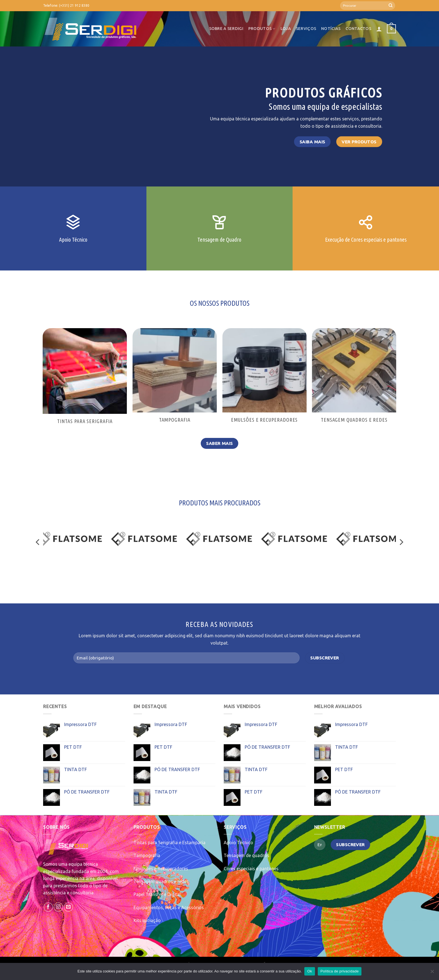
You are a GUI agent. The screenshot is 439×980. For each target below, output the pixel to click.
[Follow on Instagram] (58, 907)
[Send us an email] (68, 907)
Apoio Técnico (238, 843)
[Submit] (391, 6)
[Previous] (38, 542)
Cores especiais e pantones (251, 869)
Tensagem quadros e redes (161, 881)
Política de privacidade (340, 971)
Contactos (358, 29)
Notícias (331, 29)
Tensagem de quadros (247, 855)
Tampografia (147, 855)
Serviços (306, 29)
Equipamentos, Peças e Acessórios (169, 907)
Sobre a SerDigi (226, 29)
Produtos (262, 29)
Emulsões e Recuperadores (161, 869)
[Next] (401, 542)
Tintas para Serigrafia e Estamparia (170, 843)
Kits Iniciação (147, 920)
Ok (310, 971)
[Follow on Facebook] (48, 907)
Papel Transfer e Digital (157, 894)
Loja (286, 29)
